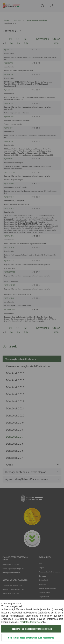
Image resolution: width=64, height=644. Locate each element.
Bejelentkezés (52, 6)
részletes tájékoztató (31, 622)
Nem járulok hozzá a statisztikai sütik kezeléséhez (31, 638)
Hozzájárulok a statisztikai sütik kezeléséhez (31, 629)
